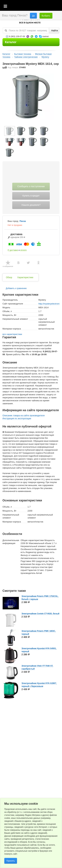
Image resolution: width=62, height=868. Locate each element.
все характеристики (12, 334)
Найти (55, 31)
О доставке (13, 250)
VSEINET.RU (30, 21)
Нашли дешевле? (31, 205)
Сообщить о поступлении (31, 186)
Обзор (9, 277)
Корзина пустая (35, 6)
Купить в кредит (31, 196)
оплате (23, 250)
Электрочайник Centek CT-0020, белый (40, 614)
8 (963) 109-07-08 (17, 36)
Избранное (44, 6)
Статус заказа (53, 6)
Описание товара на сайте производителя (24, 415)
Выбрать (46, 16)
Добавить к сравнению (16, 288)
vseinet (45, 36)
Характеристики (25, 277)
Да (33, 16)
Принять (11, 861)
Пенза (23, 221)
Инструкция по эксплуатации (17, 418)
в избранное (8, 266)
